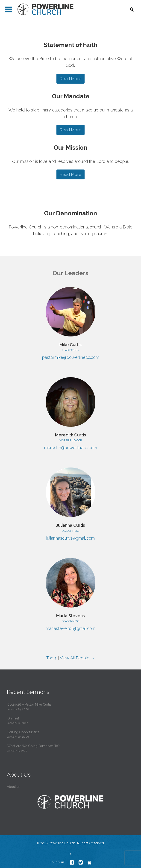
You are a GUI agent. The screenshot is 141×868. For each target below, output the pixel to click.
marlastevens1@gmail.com (70, 628)
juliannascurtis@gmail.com (70, 538)
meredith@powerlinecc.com (71, 448)
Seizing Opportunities (23, 732)
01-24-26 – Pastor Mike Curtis (29, 704)
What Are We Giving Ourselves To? (34, 746)
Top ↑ (51, 658)
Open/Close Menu (9, 9)
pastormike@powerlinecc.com (71, 357)
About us (14, 787)
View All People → (77, 658)
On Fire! (13, 718)
